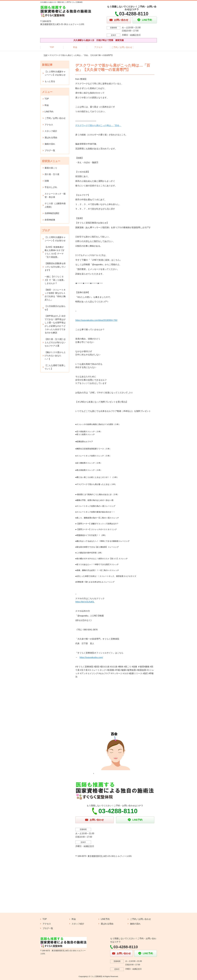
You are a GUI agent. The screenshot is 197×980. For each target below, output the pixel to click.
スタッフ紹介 (51, 131)
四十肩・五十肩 (52, 174)
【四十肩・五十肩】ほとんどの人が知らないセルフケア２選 (55, 342)
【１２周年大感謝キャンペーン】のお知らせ (55, 73)
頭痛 (47, 181)
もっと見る (50, 81)
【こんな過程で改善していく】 (55, 367)
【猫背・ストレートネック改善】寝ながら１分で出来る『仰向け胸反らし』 (55, 295)
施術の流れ (50, 144)
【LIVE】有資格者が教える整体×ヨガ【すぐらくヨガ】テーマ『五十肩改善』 (55, 252)
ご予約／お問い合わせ (122, 47)
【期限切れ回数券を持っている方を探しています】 (55, 267)
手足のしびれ (51, 187)
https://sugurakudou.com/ (91, 657)
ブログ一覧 (50, 150)
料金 (75, 47)
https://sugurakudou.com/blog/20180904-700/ (96, 320)
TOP (52, 47)
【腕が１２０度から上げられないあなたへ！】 (55, 356)
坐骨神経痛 (50, 220)
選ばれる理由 (51, 138)
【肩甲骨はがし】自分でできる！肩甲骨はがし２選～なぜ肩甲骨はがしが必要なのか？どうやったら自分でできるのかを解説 (55, 324)
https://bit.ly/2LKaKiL (85, 602)
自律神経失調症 (52, 213)
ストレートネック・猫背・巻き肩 (55, 195)
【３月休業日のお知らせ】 (55, 308)
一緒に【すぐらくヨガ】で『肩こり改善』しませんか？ (55, 280)
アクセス (98, 47)
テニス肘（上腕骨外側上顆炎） (55, 205)
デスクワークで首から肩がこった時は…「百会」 (98, 125)
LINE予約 (49, 112)
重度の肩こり (51, 168)
